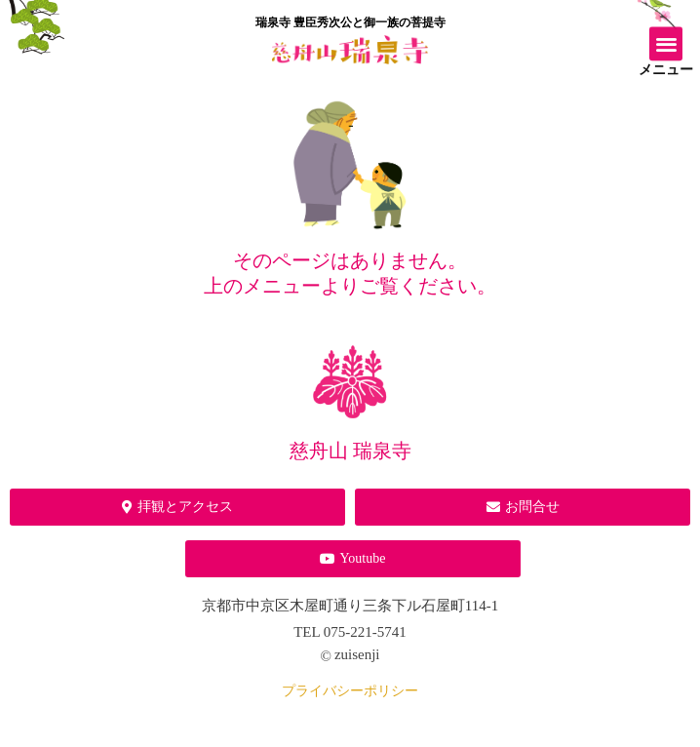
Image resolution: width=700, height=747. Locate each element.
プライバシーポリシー (350, 691)
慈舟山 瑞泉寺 (350, 451)
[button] (666, 40)
